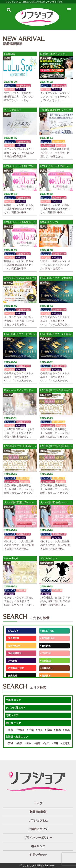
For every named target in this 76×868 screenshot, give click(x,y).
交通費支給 (13, 638)
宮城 (10, 743)
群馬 (67, 730)
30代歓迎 (12, 661)
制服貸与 (45, 676)
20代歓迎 (45, 653)
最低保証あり (48, 638)
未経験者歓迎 (14, 653)
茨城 (49, 730)
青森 (55, 743)
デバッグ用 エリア (16, 708)
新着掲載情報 (38, 812)
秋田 (46, 743)
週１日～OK (47, 631)
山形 (19, 743)
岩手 (28, 743)
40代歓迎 (45, 661)
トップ (38, 803)
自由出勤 (12, 676)
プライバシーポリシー (38, 838)
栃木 (57, 730)
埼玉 (39, 730)
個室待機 (45, 646)
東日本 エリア (13, 723)
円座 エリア (12, 715)
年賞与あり (46, 668)
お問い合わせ (38, 855)
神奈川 (20, 730)
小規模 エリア (13, 700)
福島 (37, 743)
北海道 (65, 743)
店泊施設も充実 (15, 668)
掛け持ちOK (14, 646)
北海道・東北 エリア (17, 737)
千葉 (30, 730)
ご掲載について (38, 829)
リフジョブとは (38, 820)
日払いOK (12, 631)
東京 (10, 730)
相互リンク (38, 846)
